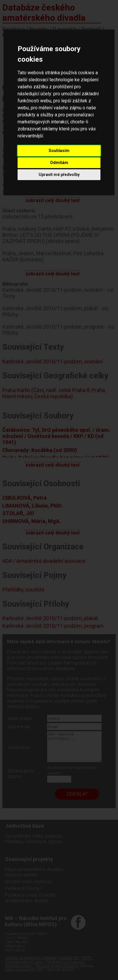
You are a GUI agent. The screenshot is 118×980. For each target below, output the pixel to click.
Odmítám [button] (59, 163)
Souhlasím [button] (59, 151)
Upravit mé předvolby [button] (59, 175)
